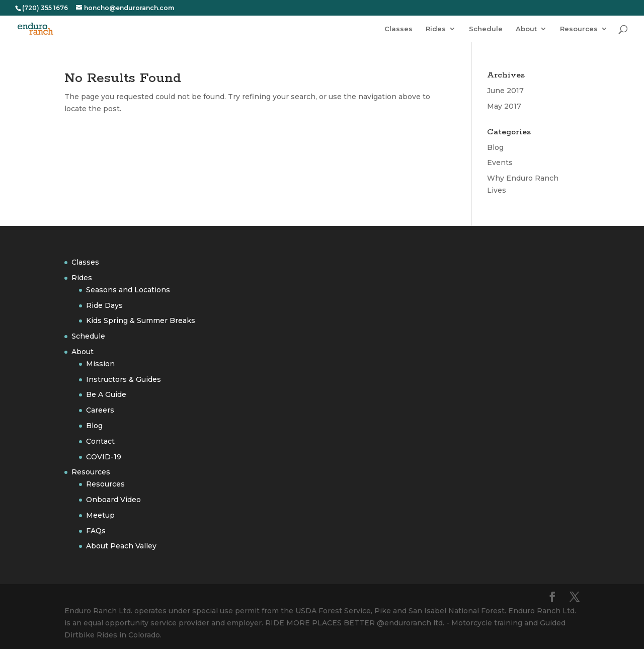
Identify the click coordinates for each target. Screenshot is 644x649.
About (526, 29)
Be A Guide (106, 394)
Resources (579, 29)
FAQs (96, 531)
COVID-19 (104, 457)
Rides (436, 29)
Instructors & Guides (124, 379)
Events (500, 163)
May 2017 (504, 106)
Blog (495, 147)
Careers (100, 410)
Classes (398, 29)
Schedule (486, 29)
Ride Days (104, 305)
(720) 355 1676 (45, 8)
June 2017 (505, 91)
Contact (100, 441)
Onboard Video (113, 500)
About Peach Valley (121, 546)
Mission (100, 364)
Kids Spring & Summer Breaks (141, 320)
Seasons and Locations (128, 290)
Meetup (100, 515)
